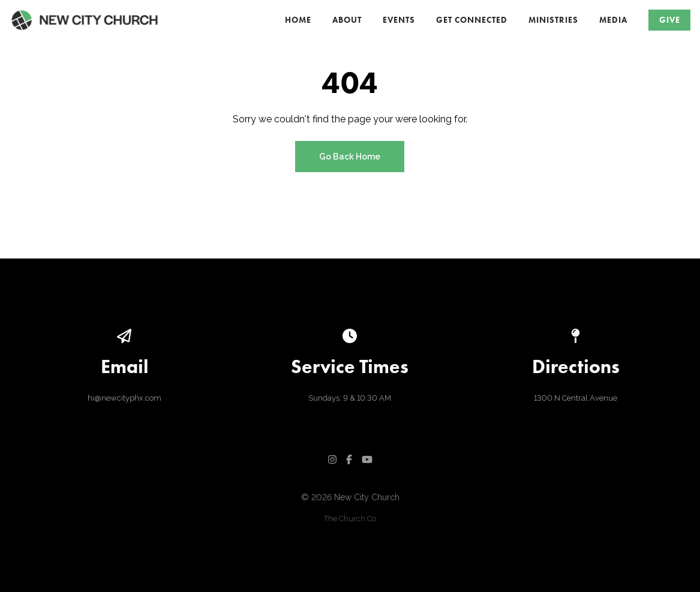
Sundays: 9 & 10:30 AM (350, 398)
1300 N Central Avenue (576, 398)
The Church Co (350, 519)
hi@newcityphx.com (124, 398)
